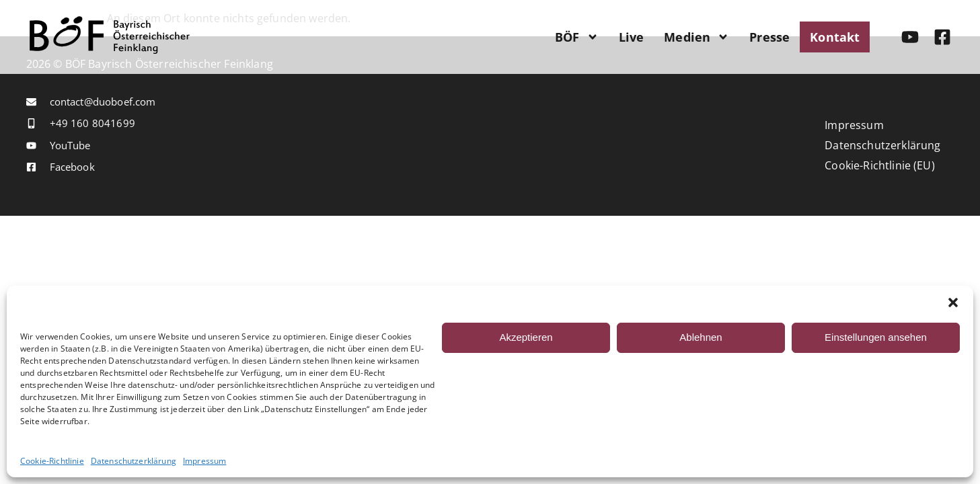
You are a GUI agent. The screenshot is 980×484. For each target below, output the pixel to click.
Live (632, 37)
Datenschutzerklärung (134, 461)
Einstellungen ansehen (876, 337)
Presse (769, 37)
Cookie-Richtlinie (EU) (880, 165)
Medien (696, 37)
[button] (953, 302)
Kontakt (835, 37)
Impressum (204, 461)
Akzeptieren (526, 337)
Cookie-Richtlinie (52, 461)
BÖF (576, 37)
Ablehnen (701, 337)
